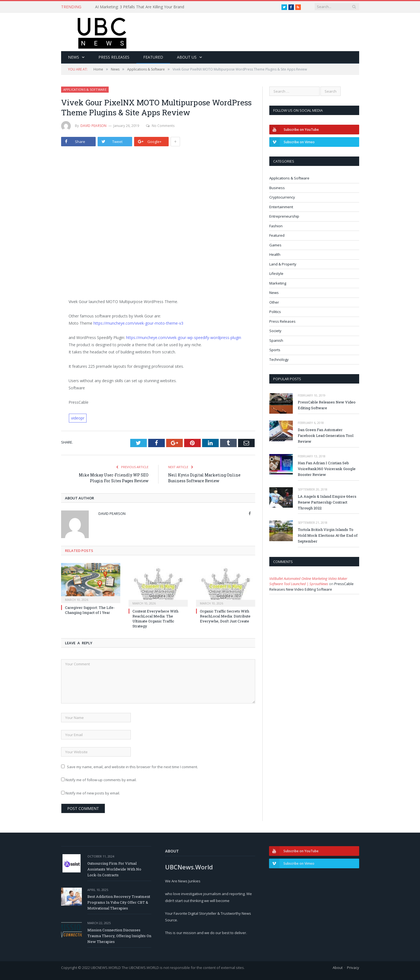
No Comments (160, 126)
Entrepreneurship (284, 216)
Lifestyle (276, 273)
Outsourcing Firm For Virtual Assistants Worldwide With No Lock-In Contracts (114, 869)
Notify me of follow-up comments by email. (101, 780)
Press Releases (114, 57)
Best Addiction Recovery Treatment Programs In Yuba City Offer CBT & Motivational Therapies (119, 902)
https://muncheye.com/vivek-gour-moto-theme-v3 (138, 323)
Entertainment (281, 207)
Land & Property (283, 264)
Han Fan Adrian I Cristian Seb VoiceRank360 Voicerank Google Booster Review (327, 469)
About (338, 968)
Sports (275, 350)
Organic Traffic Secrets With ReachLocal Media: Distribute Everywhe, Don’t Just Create (225, 616)
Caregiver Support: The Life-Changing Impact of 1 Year (90, 610)
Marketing (278, 283)
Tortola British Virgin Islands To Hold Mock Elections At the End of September (328, 535)
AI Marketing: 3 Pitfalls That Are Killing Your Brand (140, 7)
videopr (78, 418)
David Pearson (94, 126)
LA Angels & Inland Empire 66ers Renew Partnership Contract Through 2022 (327, 502)
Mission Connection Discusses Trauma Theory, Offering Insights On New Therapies (119, 936)
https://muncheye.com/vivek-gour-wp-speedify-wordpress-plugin (184, 337)
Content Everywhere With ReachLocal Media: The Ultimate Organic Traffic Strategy (155, 619)
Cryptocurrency (282, 197)
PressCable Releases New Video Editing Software (327, 405)
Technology (279, 359)
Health (275, 254)
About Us (187, 57)
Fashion (276, 226)
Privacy (353, 968)
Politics (275, 312)
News (74, 57)
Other (274, 302)
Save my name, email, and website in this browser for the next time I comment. (132, 767)
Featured (153, 57)
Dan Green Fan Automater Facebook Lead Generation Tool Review (326, 436)
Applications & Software (85, 89)
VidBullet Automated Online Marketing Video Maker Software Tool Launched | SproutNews (308, 581)
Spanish (276, 340)
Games (275, 245)
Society (275, 331)
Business (277, 188)
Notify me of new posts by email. (93, 793)
